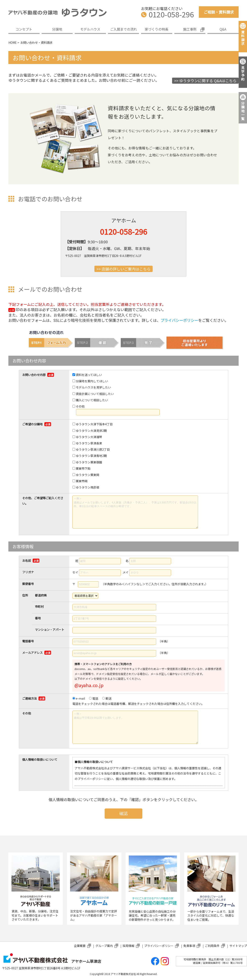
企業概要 (80, 946)
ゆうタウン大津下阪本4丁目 (94, 424)
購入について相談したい (92, 400)
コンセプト (24, 29)
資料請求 (243, 38)
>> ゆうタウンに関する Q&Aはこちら (205, 81)
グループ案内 (104, 946)
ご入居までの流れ (123, 29)
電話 (95, 698)
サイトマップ (238, 946)
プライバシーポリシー (179, 320)
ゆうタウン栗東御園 (89, 462)
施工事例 (190, 29)
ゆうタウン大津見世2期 (91, 431)
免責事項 (189, 946)
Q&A (223, 29)
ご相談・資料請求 (219, 12)
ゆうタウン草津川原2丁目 (93, 449)
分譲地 (57, 29)
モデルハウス (90, 29)
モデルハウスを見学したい (93, 387)
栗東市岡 (82, 481)
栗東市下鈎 (83, 468)
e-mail (80, 698)
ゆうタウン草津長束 (89, 443)
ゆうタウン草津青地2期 (91, 456)
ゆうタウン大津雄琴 (89, 437)
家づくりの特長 (157, 29)
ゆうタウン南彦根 (87, 487)
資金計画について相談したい (95, 394)
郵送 (108, 698)
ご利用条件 (212, 946)
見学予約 (243, 73)
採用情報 (129, 946)
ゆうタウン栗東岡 (87, 475)
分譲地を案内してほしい (92, 381)
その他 (80, 406)
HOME (13, 42)
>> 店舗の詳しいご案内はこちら (123, 269)
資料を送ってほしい (89, 375)
